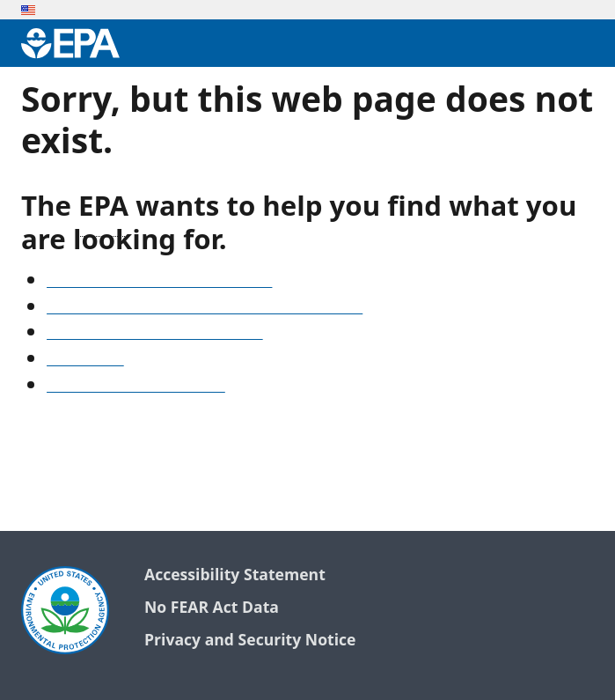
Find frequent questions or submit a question (205, 308)
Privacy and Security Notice (250, 641)
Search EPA (85, 360)
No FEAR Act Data (212, 608)
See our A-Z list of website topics (159, 282)
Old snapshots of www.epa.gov (155, 334)
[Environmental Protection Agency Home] (70, 43)
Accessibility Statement (235, 575)
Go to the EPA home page (136, 387)
